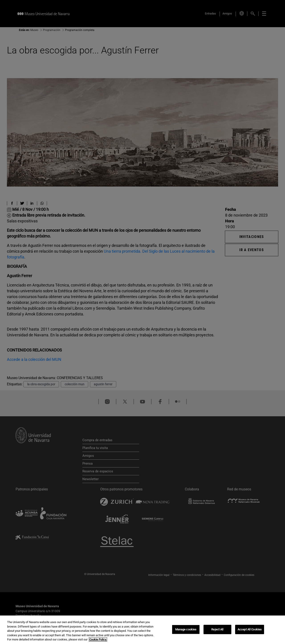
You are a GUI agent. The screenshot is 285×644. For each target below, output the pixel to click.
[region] (142, 630)
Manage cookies (186, 629)
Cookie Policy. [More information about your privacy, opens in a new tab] (98, 639)
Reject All (217, 629)
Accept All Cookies (250, 629)
